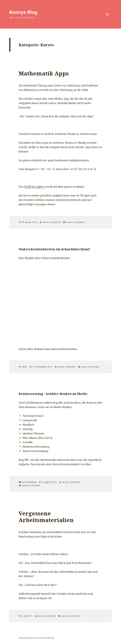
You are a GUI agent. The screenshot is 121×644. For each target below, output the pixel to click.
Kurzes (46, 222)
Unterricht (56, 222)
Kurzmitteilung (29, 482)
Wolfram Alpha (34, 187)
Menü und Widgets (107, 19)
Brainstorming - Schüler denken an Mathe (53, 394)
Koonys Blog (23, 12)
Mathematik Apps (44, 73)
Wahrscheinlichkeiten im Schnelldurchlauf (54, 249)
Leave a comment (75, 222)
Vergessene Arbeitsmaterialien (46, 517)
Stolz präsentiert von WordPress (36, 638)
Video (24, 367)
